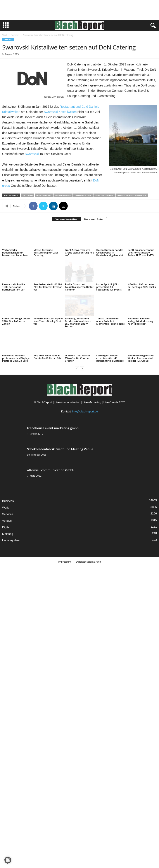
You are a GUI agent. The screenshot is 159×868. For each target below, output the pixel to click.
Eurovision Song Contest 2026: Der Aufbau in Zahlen (16, 321)
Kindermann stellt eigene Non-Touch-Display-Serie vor (48, 321)
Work (5, 508)
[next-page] (82, 368)
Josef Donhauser (104, 195)
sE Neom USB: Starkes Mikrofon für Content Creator (78, 358)
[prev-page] (77, 368)
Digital (6, 527)
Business (8, 501)
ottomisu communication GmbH (51, 470)
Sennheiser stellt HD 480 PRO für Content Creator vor (48, 287)
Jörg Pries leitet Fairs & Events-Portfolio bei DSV (48, 357)
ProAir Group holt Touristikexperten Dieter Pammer (79, 287)
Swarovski (32, 154)
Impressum (65, 562)
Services (15, 35)
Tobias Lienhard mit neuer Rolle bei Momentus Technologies (111, 321)
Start (5, 35)
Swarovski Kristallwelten (60, 112)
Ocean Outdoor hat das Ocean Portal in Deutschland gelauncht (110, 253)
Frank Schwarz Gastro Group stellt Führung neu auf (79, 253)
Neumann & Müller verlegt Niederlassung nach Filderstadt (140, 321)
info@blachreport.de (85, 411)
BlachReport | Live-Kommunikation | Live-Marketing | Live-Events (77, 402)
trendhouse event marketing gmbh (53, 428)
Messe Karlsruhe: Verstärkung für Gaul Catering (46, 253)
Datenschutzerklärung (88, 562)
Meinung (8, 534)
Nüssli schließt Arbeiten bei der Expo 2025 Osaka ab (142, 287)
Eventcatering (63, 195)
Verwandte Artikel (66, 219)
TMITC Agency (93, 568)
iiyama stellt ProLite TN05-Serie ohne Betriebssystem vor (14, 287)
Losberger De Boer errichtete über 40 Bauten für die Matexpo (110, 358)
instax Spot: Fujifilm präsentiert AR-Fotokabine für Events (109, 287)
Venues (7, 521)
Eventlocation (83, 195)
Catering (28, 195)
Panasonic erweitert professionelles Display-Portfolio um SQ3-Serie (16, 358)
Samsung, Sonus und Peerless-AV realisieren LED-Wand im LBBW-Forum (78, 322)
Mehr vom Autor (94, 219)
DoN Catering (44, 195)
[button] (8, 860)
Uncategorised (11, 540)
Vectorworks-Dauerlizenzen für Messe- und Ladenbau (15, 253)
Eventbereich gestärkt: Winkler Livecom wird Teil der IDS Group (141, 358)
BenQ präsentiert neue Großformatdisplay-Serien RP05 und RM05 (141, 253)
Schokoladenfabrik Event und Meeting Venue (60, 449)
